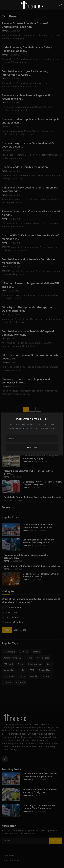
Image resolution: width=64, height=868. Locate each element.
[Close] (59, 416)
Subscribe (32, 448)
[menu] (4, 5)
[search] (60, 5)
